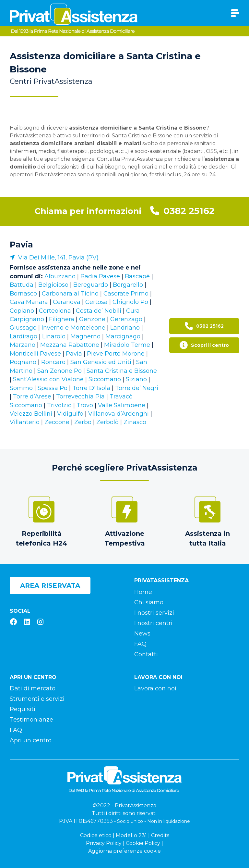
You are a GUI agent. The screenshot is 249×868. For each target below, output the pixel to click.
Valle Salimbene (122, 405)
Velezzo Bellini (31, 414)
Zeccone (57, 422)
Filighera (62, 319)
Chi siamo (149, 602)
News (142, 634)
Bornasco (23, 294)
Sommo (21, 388)
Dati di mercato (33, 688)
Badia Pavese (100, 276)
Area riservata (50, 585)
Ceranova (67, 302)
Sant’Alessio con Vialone (48, 379)
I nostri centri (153, 623)
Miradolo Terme (127, 345)
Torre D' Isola (91, 388)
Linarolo (54, 336)
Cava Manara (29, 302)
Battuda (22, 285)
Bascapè (137, 276)
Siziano (136, 379)
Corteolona (55, 311)
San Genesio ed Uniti (101, 362)
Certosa (96, 302)
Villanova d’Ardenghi (119, 414)
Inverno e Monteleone (73, 328)
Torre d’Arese (32, 396)
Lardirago (24, 336)
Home (143, 592)
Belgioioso (53, 285)
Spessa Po (53, 388)
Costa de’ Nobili (99, 311)
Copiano (22, 311)
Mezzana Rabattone (70, 345)
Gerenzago (126, 319)
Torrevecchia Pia (80, 396)
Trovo (85, 405)
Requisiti (23, 709)
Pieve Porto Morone (116, 354)
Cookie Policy (143, 843)
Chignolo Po (130, 302)
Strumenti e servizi (37, 699)
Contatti (146, 654)
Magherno (85, 336)
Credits (160, 835)
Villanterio (25, 422)
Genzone (92, 319)
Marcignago (123, 336)
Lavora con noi (155, 688)
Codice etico (96, 835)
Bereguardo (91, 285)
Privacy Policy (104, 843)
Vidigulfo (70, 414)
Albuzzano (60, 276)
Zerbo (83, 422)
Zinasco (135, 422)
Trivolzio (59, 405)
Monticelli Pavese (35, 354)
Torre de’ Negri (137, 388)
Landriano (125, 328)
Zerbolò (107, 422)
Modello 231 (131, 835)
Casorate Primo (126, 294)
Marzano (23, 345)
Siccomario (105, 379)
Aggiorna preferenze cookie (124, 851)
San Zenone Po (59, 371)
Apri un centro (31, 740)
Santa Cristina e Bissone (122, 371)
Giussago (23, 328)
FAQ (140, 644)
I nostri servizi (154, 613)
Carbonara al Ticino (70, 294)
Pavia (21, 245)
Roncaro (53, 362)
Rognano (23, 362)
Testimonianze (31, 720)
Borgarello (128, 285)
